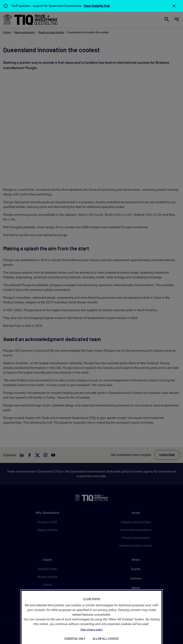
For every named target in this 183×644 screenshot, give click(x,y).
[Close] (174, 6)
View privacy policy (91, 630)
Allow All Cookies (106, 639)
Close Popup (92, 599)
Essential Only (75, 639)
